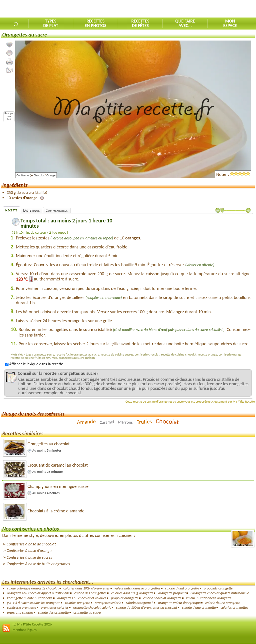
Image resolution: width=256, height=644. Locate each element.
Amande (86, 422)
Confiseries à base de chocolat (31, 544)
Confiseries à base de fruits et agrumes (38, 564)
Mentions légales (24, 630)
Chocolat (167, 421)
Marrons (125, 422)
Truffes (144, 422)
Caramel (107, 422)
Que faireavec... (185, 23)
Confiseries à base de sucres (29, 557)
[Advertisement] (197, 9)
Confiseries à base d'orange (29, 551)
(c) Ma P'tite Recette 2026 (32, 624)
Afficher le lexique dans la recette (34, 364)
